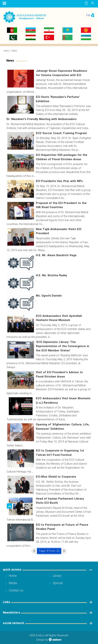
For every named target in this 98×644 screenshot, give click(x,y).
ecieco (6, 51)
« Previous (34, 551)
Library (57, 576)
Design (40, 640)
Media (13, 583)
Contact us (16, 591)
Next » (64, 551)
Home (13, 576)
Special (58, 583)
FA (88, 15)
